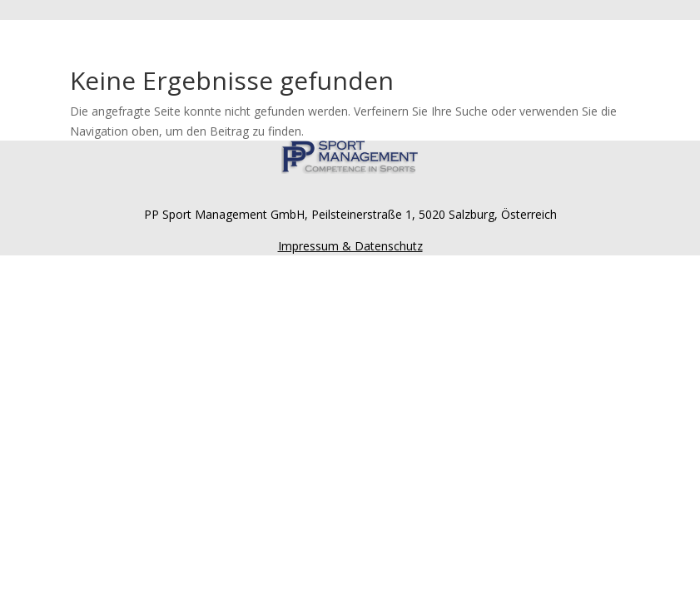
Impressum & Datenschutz (350, 246)
